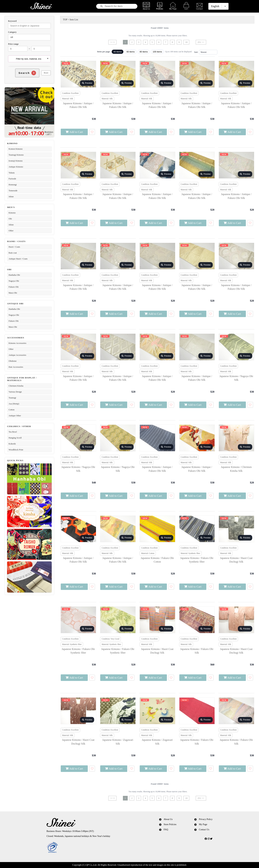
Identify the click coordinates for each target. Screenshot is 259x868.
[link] (90, 848)
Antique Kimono (16, 167)
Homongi (13, 185)
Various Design (15, 392)
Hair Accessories (16, 367)
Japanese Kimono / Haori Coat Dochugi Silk (236, 560)
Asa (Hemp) (14, 404)
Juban (11, 196)
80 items (144, 52)
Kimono (12, 213)
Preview (87, 83)
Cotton (11, 410)
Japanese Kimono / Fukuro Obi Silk (197, 651)
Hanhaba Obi (14, 275)
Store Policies (170, 824)
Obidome (13, 361)
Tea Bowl (13, 432)
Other (11, 231)
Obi (10, 219)
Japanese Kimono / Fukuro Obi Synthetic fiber (197, 560)
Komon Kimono (16, 149)
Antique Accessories (17, 355)
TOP (65, 20)
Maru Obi (13, 293)
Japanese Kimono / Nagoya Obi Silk (236, 378)
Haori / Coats (14, 247)
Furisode (12, 179)
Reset (46, 73)
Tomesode (13, 191)
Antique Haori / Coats (18, 259)
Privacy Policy (206, 819)
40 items (118, 52)
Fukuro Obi (14, 287)
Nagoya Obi (14, 281)
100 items (157, 52)
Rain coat (13, 253)
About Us (168, 819)
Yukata (12, 173)
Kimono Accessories (17, 343)
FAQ (166, 830)
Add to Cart (76, 132)
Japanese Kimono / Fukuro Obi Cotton (157, 560)
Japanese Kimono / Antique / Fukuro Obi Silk (78, 105)
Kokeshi (12, 444)
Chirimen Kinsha (16, 386)
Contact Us (204, 830)
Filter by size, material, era (29, 59)
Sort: (196, 52)
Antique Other (15, 416)
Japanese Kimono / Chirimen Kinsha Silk (236, 469)
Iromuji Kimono (16, 161)
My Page (203, 824)
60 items (131, 52)
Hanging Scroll (15, 438)
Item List (74, 20)
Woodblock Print (16, 450)
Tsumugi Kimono (16, 155)
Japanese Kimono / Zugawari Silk (118, 742)
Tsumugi (12, 398)
